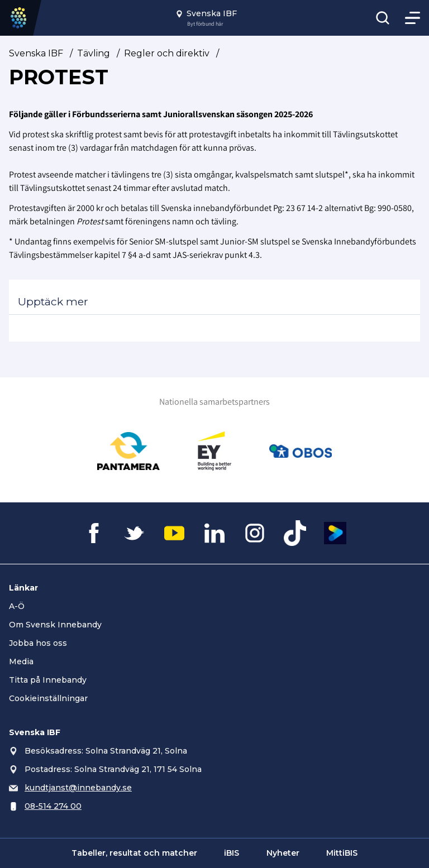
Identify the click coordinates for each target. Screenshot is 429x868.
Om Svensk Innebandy (55, 625)
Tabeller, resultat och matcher (134, 853)
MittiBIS (342, 853)
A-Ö (17, 606)
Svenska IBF (36, 53)
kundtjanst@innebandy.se (78, 788)
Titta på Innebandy (48, 680)
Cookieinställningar (48, 698)
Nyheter (283, 853)
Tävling (94, 53)
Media (21, 661)
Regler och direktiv (167, 53)
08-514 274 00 (53, 806)
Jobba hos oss (38, 643)
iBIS (232, 853)
